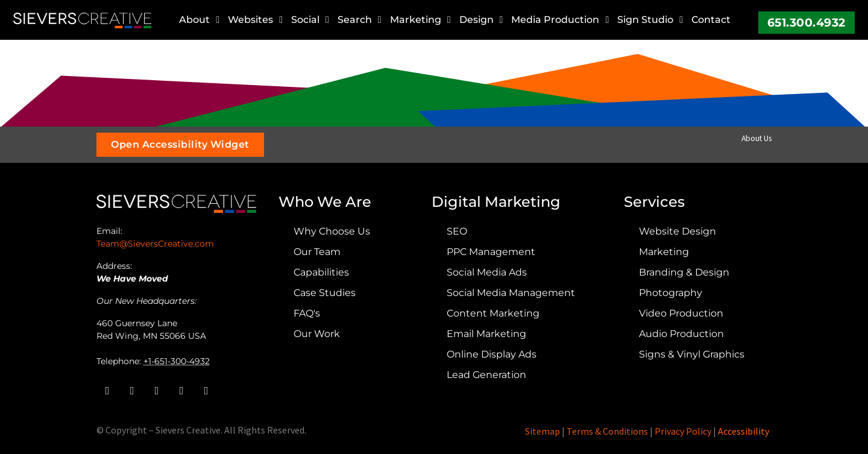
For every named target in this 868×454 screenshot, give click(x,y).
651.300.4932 (807, 22)
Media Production (560, 20)
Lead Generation (486, 375)
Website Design (678, 231)
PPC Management (491, 252)
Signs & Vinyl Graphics (692, 354)
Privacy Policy (683, 431)
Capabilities (321, 272)
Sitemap (542, 431)
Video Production (681, 313)
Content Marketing (493, 313)
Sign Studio (650, 20)
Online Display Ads (492, 354)
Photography (671, 293)
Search (360, 20)
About (199, 20)
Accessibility (744, 431)
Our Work (317, 334)
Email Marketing (486, 334)
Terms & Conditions (607, 431)
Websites (255, 20)
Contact (711, 20)
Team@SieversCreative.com (155, 244)
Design (481, 20)
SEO (457, 231)
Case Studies (325, 293)
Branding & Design (684, 272)
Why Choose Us (332, 231)
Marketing (420, 20)
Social (310, 20)
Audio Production (681, 334)
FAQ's (307, 313)
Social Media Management (511, 293)
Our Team (317, 252)
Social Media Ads (487, 272)
